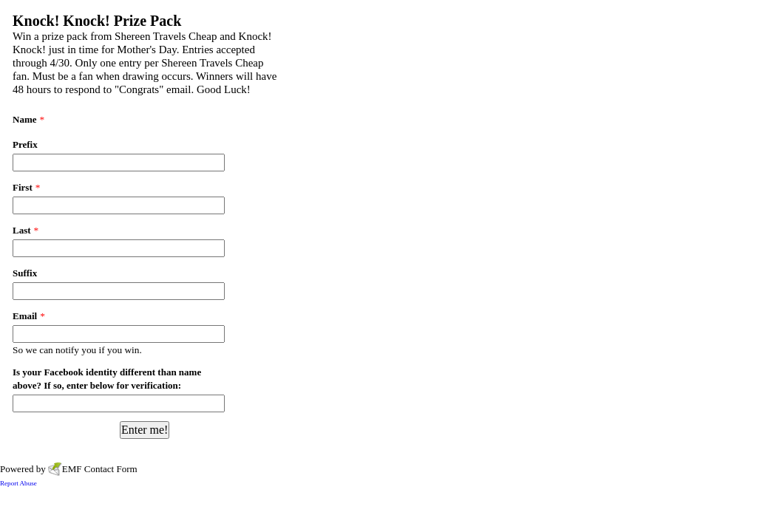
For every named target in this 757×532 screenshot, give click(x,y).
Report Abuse (18, 483)
